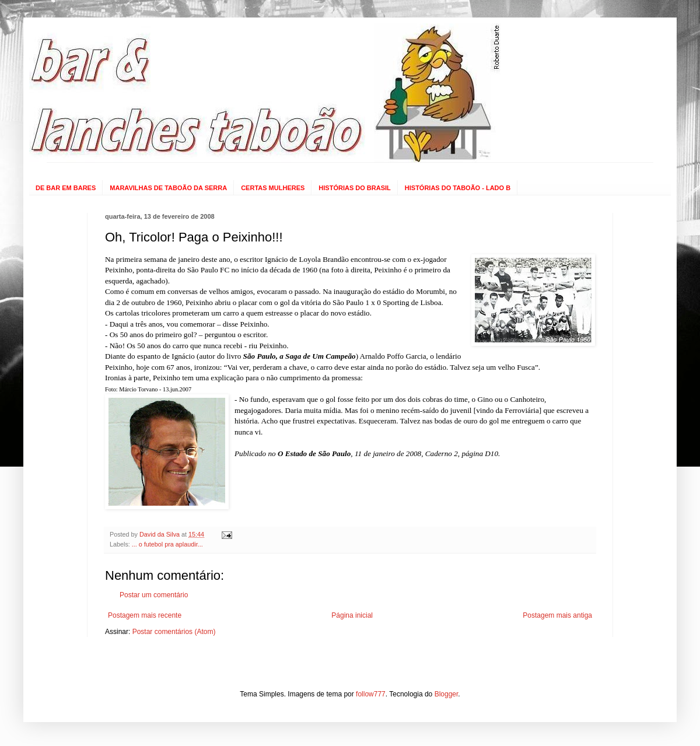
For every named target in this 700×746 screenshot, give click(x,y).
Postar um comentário (154, 595)
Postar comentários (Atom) (174, 632)
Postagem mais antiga (557, 615)
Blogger (447, 694)
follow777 (371, 694)
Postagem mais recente (145, 615)
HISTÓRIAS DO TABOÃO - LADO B (458, 188)
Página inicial (352, 615)
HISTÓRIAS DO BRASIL (354, 188)
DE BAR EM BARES (66, 188)
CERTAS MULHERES (273, 188)
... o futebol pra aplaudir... (167, 544)
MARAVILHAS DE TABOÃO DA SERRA (168, 188)
